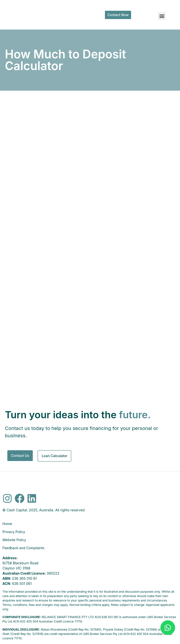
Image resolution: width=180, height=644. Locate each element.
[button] (162, 16)
